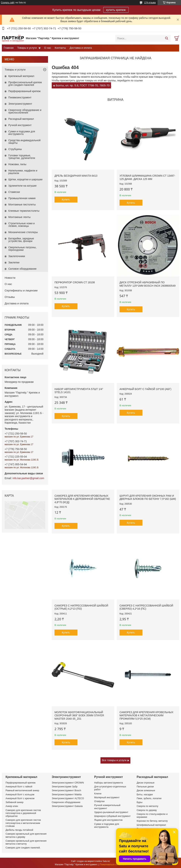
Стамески (14, 192)
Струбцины (15, 149)
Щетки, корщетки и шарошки (25, 179)
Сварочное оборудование (66, 802)
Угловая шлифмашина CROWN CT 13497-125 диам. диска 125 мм (147, 177)
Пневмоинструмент (20, 97)
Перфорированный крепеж (24, 91)
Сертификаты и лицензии (21, 290)
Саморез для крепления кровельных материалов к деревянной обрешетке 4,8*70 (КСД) (82, 499)
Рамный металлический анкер (22, 790)
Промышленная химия (22, 198)
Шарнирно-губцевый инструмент (112, 816)
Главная (9, 48)
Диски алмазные (146, 790)
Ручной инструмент (20, 125)
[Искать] (167, 38)
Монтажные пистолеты (22, 204)
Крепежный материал (21, 76)
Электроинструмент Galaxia (67, 806)
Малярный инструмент (107, 797)
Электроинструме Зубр (65, 787)
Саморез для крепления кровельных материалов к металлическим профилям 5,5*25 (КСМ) (146, 715)
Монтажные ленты (19, 217)
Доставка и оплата (81, 48)
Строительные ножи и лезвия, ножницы (22, 225)
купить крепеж (116, 10)
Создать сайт (8, 3)
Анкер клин (12, 806)
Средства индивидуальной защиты (24, 142)
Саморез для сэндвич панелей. (23, 848)
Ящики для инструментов (108, 820)
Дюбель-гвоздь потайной (19, 830)
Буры (140, 802)
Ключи (98, 794)
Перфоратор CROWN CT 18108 (75, 282)
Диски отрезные (146, 783)
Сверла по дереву (147, 810)
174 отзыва (150, 3)
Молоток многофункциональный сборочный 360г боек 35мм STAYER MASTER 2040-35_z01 (79, 715)
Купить (66, 200)
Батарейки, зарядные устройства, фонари (21, 240)
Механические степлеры (23, 232)
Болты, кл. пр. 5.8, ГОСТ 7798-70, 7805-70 (83, 85)
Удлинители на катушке (22, 186)
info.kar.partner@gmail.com (28, 478)
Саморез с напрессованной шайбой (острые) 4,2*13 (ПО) (81, 607)
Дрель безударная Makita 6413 (76, 176)
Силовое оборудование (22, 269)
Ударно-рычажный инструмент (111, 812)
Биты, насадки (145, 794)
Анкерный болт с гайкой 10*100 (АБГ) (145, 389)
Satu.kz (106, 861)
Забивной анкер (14, 802)
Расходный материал (21, 119)
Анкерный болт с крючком (20, 798)
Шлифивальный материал (151, 825)
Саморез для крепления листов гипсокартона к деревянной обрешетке (23, 813)
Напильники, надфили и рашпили (23, 172)
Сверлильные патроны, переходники (22, 249)
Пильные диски (145, 787)
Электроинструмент (20, 104)
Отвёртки (99, 801)
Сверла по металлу (147, 806)
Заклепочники (17, 256)
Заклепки (14, 262)
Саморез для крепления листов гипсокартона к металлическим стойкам (23, 823)
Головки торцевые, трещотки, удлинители (22, 157)
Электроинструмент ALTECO (68, 798)
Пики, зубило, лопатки (149, 798)
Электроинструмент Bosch (66, 790)
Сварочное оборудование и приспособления (25, 111)
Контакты (60, 48)
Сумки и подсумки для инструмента (22, 133)
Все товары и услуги (114, 760)
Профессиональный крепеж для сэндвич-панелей (25, 84)
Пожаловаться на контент (113, 864)
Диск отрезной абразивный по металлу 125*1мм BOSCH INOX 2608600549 (147, 284)
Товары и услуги (27, 48)
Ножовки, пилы (17, 164)
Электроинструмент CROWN (68, 783)
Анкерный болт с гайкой (19, 787)
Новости (10, 278)
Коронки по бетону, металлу (152, 821)
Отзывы (10, 297)
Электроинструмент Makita (67, 794)
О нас (48, 48)
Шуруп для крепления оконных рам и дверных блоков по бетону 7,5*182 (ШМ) (148, 497)
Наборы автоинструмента (109, 783)
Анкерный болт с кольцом (20, 794)
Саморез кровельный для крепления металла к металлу (26, 842)
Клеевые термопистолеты (24, 211)
